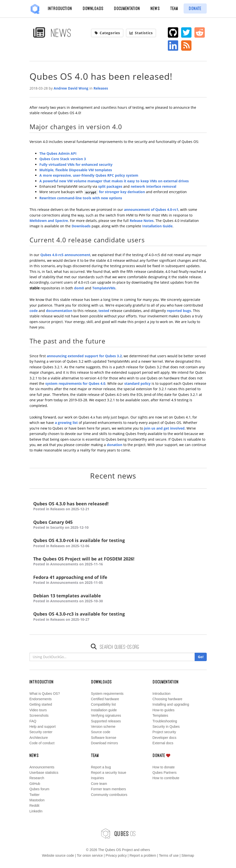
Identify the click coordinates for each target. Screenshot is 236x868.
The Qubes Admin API (58, 153)
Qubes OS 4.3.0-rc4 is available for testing (118, 543)
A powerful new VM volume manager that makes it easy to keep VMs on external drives (114, 181)
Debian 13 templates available (118, 598)
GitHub (35, 784)
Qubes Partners (165, 773)
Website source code (58, 855)
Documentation (127, 8)
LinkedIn (36, 811)
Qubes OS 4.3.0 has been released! (118, 506)
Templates (160, 715)
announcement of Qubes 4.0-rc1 (151, 209)
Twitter (35, 795)
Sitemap (188, 855)
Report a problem (143, 855)
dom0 (79, 288)
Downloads (93, 8)
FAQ (33, 721)
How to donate (164, 767)
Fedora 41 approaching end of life (118, 580)
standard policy (137, 383)
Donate (195, 8)
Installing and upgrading (171, 704)
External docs (163, 743)
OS (118, 834)
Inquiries (98, 778)
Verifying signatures (106, 715)
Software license (104, 738)
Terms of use (169, 855)
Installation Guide (157, 226)
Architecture (39, 738)
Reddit (34, 806)
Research (37, 778)
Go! (201, 657)
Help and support (43, 727)
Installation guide (104, 710)
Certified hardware (105, 699)
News (155, 8)
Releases (101, 88)
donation (115, 445)
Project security (164, 732)
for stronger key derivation (115, 192)
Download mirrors (105, 743)
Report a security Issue (109, 773)
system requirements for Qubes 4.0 (75, 383)
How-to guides (164, 710)
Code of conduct (42, 743)
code (34, 311)
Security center (41, 732)
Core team (99, 784)
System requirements (107, 694)
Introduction (60, 8)
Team (174, 8)
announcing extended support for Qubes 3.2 (84, 356)
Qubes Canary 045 (118, 525)
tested (104, 311)
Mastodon (37, 800)
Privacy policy (116, 855)
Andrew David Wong (71, 88)
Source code (101, 732)
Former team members (109, 789)
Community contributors (109, 795)
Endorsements (41, 699)
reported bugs (179, 311)
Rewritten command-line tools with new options (81, 198)
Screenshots (39, 715)
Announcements (42, 767)
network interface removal (153, 186)
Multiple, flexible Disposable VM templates (76, 170)
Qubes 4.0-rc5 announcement (65, 255)
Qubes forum (39, 789)
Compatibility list (103, 704)
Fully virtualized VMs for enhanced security (76, 164)
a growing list (66, 423)
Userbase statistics (44, 773)
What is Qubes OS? (45, 694)
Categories (107, 33)
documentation (59, 311)
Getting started (41, 704)
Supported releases (106, 721)
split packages (110, 186)
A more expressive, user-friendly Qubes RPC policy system (89, 175)
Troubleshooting (165, 721)
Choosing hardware (167, 699)
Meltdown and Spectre (49, 221)
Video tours (38, 710)
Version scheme (103, 727)
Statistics (141, 33)
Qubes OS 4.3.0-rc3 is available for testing (118, 617)
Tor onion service (90, 855)
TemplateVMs (104, 288)
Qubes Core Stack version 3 (63, 159)
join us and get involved (164, 428)
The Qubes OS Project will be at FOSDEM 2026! (118, 562)
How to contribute (166, 778)
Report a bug (101, 767)
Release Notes (142, 221)
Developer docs (165, 738)
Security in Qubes (166, 727)
